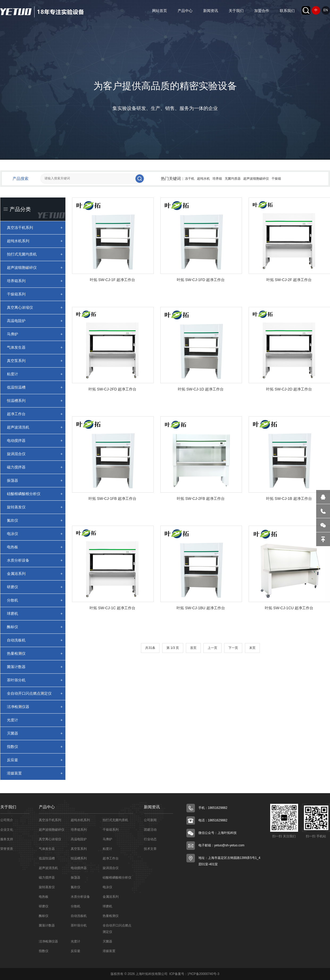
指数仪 (35, 747)
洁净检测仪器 (35, 707)
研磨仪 (35, 587)
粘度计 (35, 374)
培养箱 (217, 179)
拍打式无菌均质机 (35, 254)
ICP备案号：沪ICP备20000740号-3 (194, 974)
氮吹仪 (35, 520)
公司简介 (7, 820)
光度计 (35, 720)
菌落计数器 (35, 667)
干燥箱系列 (35, 294)
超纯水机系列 (35, 241)
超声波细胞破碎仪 (256, 179)
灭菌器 (35, 733)
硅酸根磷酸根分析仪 (35, 494)
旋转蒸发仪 (35, 507)
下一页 (233, 648)
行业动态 (150, 839)
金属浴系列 (35, 574)
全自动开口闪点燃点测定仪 (35, 693)
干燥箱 (276, 179)
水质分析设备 (35, 560)
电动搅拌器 (35, 441)
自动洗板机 (35, 640)
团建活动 (150, 830)
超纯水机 (203, 179)
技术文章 (150, 849)
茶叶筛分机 (35, 680)
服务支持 (7, 839)
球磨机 (35, 614)
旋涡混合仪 (35, 454)
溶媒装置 (35, 773)
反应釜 (35, 760)
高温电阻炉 (35, 321)
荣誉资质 (7, 849)
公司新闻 (150, 820)
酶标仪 (35, 627)
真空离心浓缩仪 (35, 308)
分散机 (35, 600)
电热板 (35, 547)
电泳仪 (35, 534)
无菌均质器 (233, 179)
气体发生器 (35, 347)
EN (326, 10)
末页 (252, 648)
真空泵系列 (35, 361)
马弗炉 (35, 334)
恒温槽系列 (35, 401)
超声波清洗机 (35, 427)
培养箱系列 (35, 281)
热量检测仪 (35, 654)
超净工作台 (35, 414)
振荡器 (35, 481)
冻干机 (190, 179)
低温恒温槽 (35, 387)
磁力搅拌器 (35, 467)
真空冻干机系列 (35, 228)
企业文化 (7, 830)
